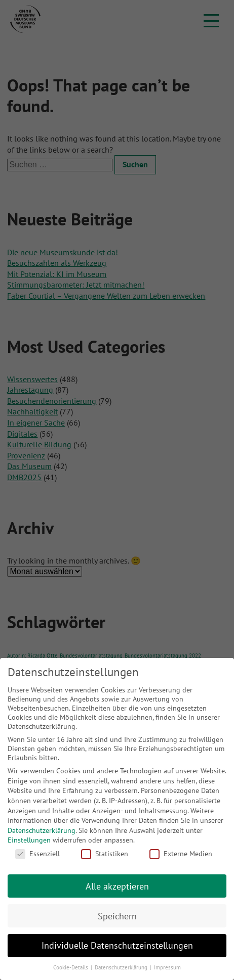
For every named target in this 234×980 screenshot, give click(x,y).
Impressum (167, 967)
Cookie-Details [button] (71, 967)
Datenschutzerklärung (42, 830)
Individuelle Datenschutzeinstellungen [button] (117, 945)
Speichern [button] (117, 916)
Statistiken (105, 854)
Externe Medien (181, 854)
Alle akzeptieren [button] (117, 886)
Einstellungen (29, 840)
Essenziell (37, 854)
